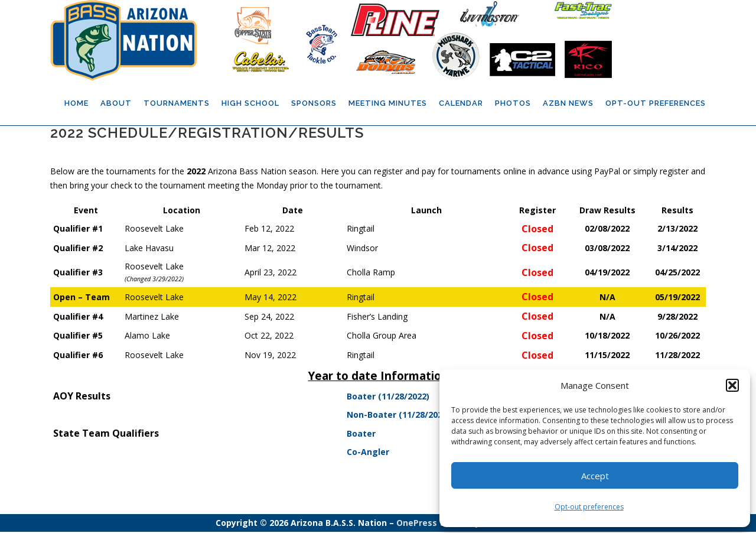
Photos (513, 103)
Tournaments (177, 103)
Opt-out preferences (589, 507)
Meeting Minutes (388, 103)
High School (250, 103)
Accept (595, 476)
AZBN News (568, 103)
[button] (732, 385)
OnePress (417, 524)
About (116, 103)
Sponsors (314, 103)
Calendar (461, 103)
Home (76, 103)
